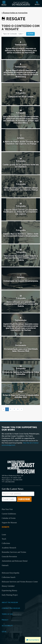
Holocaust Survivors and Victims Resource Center (20, 582)
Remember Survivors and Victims (14, 552)
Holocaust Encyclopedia (11, 573)
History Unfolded (8, 586)
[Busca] (37, 4)
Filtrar (30, 34)
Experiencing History (9, 590)
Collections (6, 543)
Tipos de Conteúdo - (13, 34)
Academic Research (9, 548)
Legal (4, 632)
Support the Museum (9, 523)
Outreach (5, 565)
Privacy (5, 620)
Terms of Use (7, 614)
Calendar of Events (9, 518)
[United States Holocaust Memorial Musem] (21, 467)
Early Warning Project (10, 595)
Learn (4, 535)
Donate (5, 527)
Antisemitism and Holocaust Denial (15, 561)
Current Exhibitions (9, 514)
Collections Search (9, 577)
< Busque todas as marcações (15, 13)
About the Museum (10, 602)
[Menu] (4, 4)
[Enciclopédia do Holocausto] (21, 4)
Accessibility (7, 626)
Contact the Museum (11, 608)
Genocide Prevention (9, 557)
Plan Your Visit (7, 509)
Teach (4, 539)
